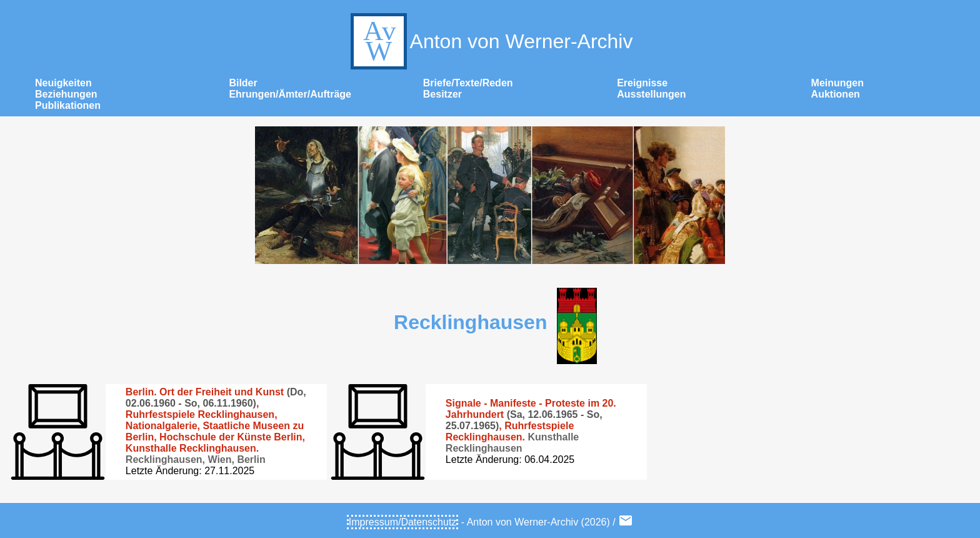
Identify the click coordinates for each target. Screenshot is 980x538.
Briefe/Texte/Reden (468, 83)
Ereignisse (642, 83)
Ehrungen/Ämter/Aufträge (290, 94)
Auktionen (836, 94)
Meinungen (837, 83)
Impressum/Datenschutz (403, 522)
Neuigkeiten (63, 83)
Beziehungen (66, 94)
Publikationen (68, 105)
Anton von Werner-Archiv (490, 41)
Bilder (243, 83)
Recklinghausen (470, 322)
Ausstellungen (651, 94)
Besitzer (442, 94)
